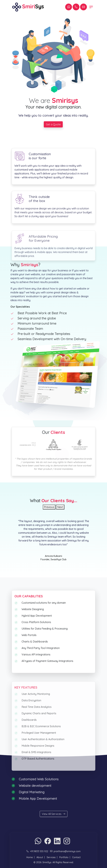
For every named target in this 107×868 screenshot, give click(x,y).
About (40, 857)
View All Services (54, 822)
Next (60, 507)
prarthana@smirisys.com (67, 851)
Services (51, 857)
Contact (76, 857)
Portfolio (64, 857)
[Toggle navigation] (91, 7)
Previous (49, 507)
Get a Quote (53, 125)
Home (30, 857)
